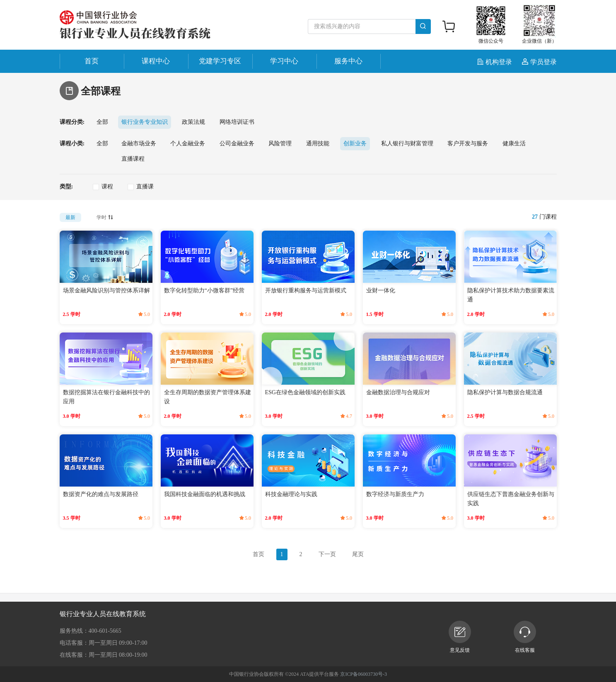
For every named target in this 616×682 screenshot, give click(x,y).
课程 (107, 187)
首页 (92, 61)
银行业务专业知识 (145, 122)
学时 (105, 217)
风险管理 (280, 143)
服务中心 (348, 61)
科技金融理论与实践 (291, 494)
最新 (70, 217)
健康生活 (514, 143)
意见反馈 (460, 637)
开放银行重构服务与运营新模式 (306, 290)
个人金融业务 (188, 143)
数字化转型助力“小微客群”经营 (204, 290)
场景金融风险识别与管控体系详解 (106, 290)
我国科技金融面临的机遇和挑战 (205, 494)
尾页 (358, 554)
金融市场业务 (139, 143)
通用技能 (318, 143)
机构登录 (495, 62)
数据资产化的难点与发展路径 (101, 494)
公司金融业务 (237, 143)
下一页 (327, 554)
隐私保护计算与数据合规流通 (505, 392)
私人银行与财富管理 (407, 143)
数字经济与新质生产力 (395, 494)
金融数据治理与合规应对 (398, 392)
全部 (102, 122)
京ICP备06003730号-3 (364, 674)
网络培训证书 (237, 122)
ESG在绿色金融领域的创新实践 (305, 392)
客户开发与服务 (468, 143)
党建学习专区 (220, 61)
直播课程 (133, 159)
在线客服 (525, 637)
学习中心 (284, 61)
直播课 (145, 187)
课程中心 (156, 61)
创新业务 (355, 143)
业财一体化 (381, 290)
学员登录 (539, 62)
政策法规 (193, 122)
